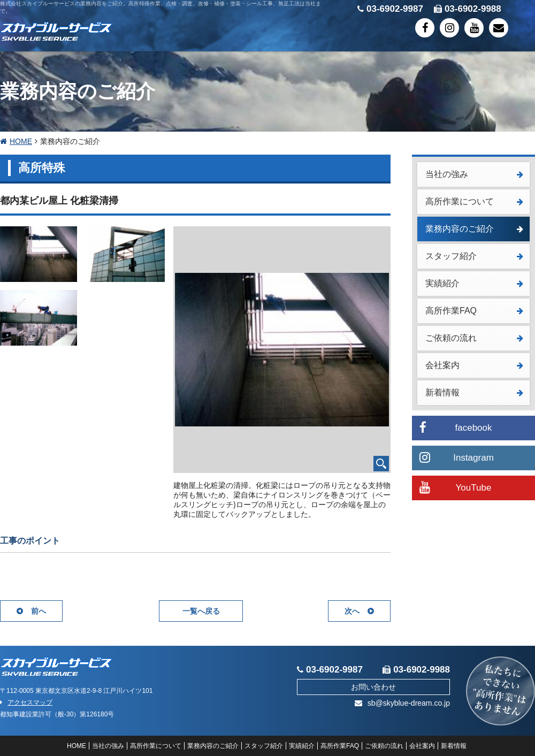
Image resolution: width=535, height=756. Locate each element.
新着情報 (474, 392)
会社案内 (474, 365)
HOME (16, 141)
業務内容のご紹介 (474, 229)
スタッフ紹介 (474, 256)
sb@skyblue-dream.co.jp (402, 703)
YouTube (455, 487)
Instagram (457, 457)
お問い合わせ (373, 687)
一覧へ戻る (201, 611)
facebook (456, 427)
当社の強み (474, 174)
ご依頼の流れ (474, 338)
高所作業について (474, 201)
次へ (359, 611)
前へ (31, 611)
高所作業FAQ (474, 311)
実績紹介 (474, 283)
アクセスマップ (26, 702)
